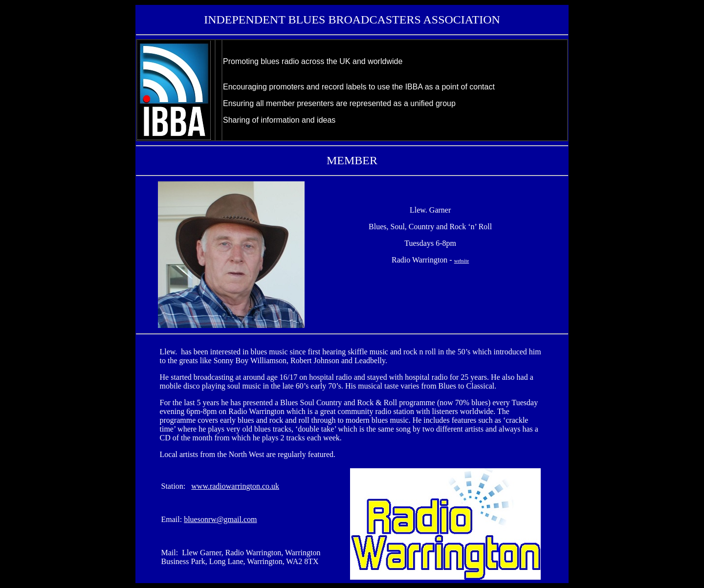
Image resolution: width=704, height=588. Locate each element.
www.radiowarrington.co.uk (235, 486)
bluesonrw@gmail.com (220, 519)
